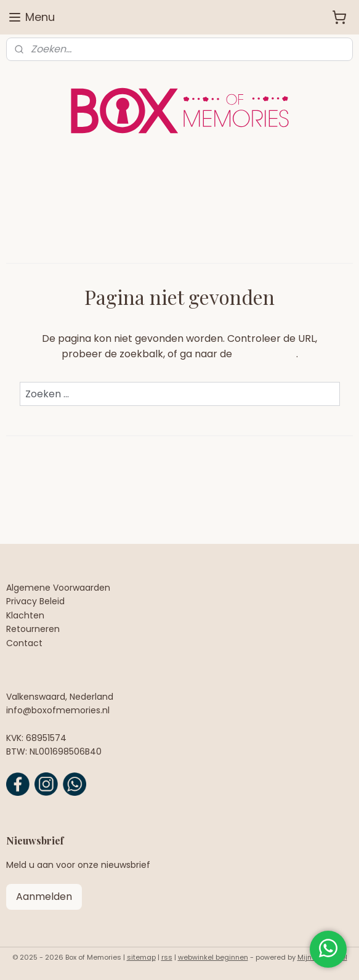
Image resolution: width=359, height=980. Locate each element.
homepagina (265, 354)
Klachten (25, 615)
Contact (24, 643)
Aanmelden (44, 897)
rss (167, 957)
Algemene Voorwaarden (58, 588)
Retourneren (33, 629)
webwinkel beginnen (213, 957)
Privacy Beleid (35, 601)
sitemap (141, 957)
